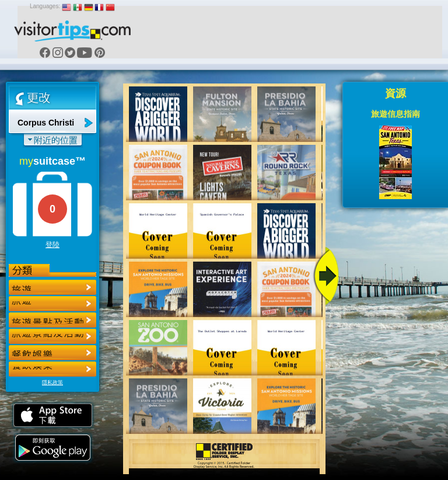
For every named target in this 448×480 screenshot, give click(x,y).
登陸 (52, 245)
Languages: (45, 6)
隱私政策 (52, 382)
